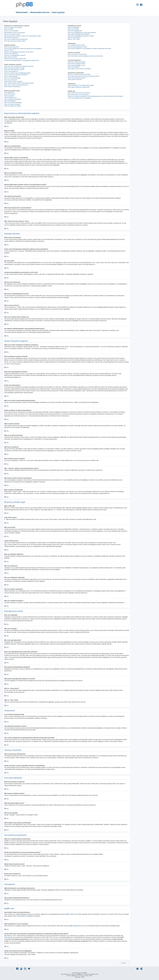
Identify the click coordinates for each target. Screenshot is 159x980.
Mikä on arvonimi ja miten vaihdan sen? (15, 59)
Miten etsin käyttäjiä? (74, 67)
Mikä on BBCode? (9, 92)
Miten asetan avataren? (11, 57)
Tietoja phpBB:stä (22, 916)
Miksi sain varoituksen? (11, 80)
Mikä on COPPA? (9, 29)
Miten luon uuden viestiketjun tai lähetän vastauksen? (19, 66)
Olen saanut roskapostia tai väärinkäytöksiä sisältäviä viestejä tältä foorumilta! (89, 48)
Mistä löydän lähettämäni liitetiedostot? (79, 87)
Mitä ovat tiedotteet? (10, 101)
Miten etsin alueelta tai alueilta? (77, 62)
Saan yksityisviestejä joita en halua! (77, 47)
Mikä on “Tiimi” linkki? (74, 39)
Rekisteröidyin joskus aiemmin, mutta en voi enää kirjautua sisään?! (23, 36)
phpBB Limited (69, 914)
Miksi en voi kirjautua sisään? (12, 34)
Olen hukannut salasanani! (11, 38)
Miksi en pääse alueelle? (11, 76)
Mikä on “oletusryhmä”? (74, 38)
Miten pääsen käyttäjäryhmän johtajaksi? (79, 34)
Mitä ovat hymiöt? (9, 96)
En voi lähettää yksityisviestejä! (76, 45)
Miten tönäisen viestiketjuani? (12, 86)
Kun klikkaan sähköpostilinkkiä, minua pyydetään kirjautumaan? (22, 60)
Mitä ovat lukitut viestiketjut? (12, 104)
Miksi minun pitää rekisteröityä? (13, 27)
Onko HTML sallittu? (10, 94)
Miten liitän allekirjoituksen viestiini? (14, 70)
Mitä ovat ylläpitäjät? (74, 27)
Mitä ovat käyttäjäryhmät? (75, 31)
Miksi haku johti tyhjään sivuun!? (77, 65)
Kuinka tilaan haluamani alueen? (77, 78)
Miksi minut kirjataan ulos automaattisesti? (16, 39)
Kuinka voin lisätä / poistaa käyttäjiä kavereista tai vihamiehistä (85, 56)
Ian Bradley (84, 973)
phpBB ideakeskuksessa (76, 926)
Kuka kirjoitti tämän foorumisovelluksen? (79, 93)
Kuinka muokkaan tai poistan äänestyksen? (16, 75)
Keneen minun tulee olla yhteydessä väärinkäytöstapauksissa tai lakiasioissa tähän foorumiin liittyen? (96, 96)
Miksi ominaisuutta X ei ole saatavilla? (78, 95)
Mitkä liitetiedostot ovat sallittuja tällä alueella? (81, 85)
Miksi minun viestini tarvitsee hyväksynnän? (16, 85)
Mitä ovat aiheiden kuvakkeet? (13, 106)
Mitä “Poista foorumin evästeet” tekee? (15, 41)
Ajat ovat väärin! (9, 50)
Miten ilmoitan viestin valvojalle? (13, 81)
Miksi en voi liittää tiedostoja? (12, 78)
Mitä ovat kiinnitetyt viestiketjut (13, 102)
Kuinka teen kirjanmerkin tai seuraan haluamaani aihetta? (84, 76)
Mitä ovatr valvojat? (73, 29)
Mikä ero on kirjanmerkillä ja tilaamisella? (79, 74)
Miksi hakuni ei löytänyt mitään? (77, 63)
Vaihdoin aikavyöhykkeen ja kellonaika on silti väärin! (19, 52)
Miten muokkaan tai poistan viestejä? (14, 68)
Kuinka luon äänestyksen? (11, 71)
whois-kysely (8, 937)
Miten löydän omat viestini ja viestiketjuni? (79, 69)
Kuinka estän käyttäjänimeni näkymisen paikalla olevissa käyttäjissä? (23, 48)
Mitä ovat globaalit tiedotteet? (13, 99)
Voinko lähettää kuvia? (10, 97)
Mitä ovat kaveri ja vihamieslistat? (77, 54)
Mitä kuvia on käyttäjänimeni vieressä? (15, 55)
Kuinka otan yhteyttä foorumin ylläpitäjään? (80, 98)
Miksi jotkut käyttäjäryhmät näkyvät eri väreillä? (81, 36)
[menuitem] (138, 5)
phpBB (43, 286)
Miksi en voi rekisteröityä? (11, 31)
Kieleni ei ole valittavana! (11, 54)
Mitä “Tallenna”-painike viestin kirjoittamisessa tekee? (19, 83)
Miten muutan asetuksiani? (12, 47)
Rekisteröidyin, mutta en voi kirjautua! (15, 33)
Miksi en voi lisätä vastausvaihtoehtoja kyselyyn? (18, 73)
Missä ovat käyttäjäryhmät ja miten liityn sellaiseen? (82, 33)
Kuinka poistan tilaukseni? (75, 79)
